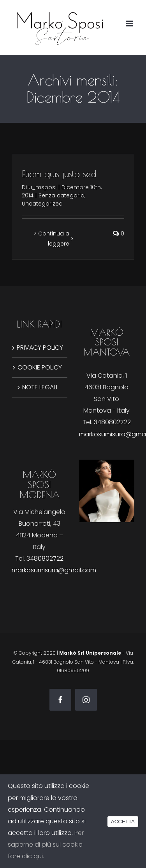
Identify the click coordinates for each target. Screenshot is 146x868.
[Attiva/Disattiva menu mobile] (130, 24)
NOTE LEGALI (40, 387)
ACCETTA (123, 822)
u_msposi (42, 187)
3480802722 (112, 422)
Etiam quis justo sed (59, 174)
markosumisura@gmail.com (54, 570)
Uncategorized (42, 204)
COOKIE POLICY (40, 367)
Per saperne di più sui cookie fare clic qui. (46, 844)
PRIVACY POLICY (40, 348)
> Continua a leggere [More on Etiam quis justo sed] (52, 239)
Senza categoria (62, 195)
